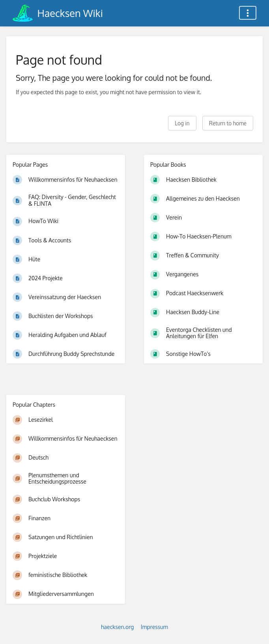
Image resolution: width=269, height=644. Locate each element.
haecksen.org (117, 627)
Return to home (228, 123)
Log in (182, 123)
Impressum (154, 627)
